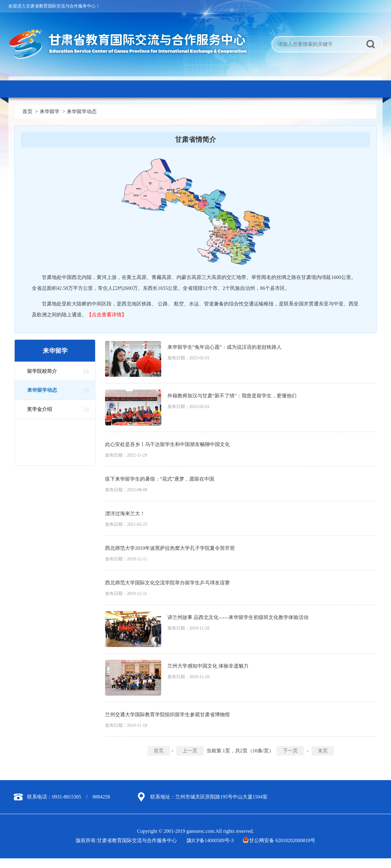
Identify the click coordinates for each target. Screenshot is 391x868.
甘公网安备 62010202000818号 (279, 840)
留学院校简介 (42, 371)
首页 (27, 111)
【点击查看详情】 (107, 315)
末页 (323, 751)
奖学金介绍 (40, 409)
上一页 (190, 751)
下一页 (290, 751)
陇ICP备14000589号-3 (210, 840)
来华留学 (50, 111)
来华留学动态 (82, 111)
